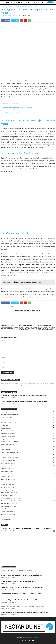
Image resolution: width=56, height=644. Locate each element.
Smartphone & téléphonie (8, 448)
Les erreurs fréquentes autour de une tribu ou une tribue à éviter (21, 558)
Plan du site (47, 639)
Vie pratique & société (7, 381)
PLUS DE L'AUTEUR (35, 275)
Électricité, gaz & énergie (7, 454)
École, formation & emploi (8, 400)
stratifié (15, 218)
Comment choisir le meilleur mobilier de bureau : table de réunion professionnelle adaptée (46, 292)
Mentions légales (32, 639)
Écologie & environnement (8, 475)
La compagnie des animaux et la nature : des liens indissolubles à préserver (24, 359)
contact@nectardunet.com (32, 601)
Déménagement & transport (8, 470)
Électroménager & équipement (9, 481)
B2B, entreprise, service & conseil (9, 376)
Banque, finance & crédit (7, 403)
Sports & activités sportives (8, 424)
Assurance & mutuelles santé (8, 430)
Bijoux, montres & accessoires (9, 457)
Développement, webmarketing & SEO (11, 465)
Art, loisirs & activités (6, 392)
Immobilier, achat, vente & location (10, 419)
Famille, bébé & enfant (7, 440)
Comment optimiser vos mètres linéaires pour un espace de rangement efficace (28, 292)
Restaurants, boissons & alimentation (11, 411)
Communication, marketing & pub (10, 416)
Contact (15, 639)
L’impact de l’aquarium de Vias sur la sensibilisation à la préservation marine (24, 576)
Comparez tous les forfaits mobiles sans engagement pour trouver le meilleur (24, 365)
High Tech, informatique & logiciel (10, 387)
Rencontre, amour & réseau (8, 427)
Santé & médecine (6, 389)
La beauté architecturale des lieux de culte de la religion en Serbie (10, 292)
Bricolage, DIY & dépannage (8, 443)
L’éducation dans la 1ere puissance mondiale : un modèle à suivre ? (21, 539)
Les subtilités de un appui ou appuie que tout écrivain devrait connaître (23, 570)
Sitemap (40, 639)
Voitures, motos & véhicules (8, 395)
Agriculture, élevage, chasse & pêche (10, 462)
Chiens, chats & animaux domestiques (11, 446)
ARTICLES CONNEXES (22, 275)
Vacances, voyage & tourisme (8, 384)
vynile (11, 208)
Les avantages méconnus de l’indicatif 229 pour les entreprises (27, 492)
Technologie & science (7, 459)
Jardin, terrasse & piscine (7, 432)
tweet (12, 271)
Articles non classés (6, 483)
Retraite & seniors (6, 473)
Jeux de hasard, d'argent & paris (9, 379)
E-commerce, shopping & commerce (11, 422)
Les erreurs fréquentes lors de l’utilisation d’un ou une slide (19, 564)
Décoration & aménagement (7, 6)
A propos (9, 639)
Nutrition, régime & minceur (8, 478)
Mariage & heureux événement (9, 438)
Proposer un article (22, 639)
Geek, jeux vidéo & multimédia (9, 467)
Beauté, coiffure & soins (7, 435)
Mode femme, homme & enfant (9, 408)
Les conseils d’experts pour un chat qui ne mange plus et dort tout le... (23, 551)
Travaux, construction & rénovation (10, 405)
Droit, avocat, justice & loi (7, 451)
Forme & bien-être (6, 414)
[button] (53, 2)
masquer (20, 86)
